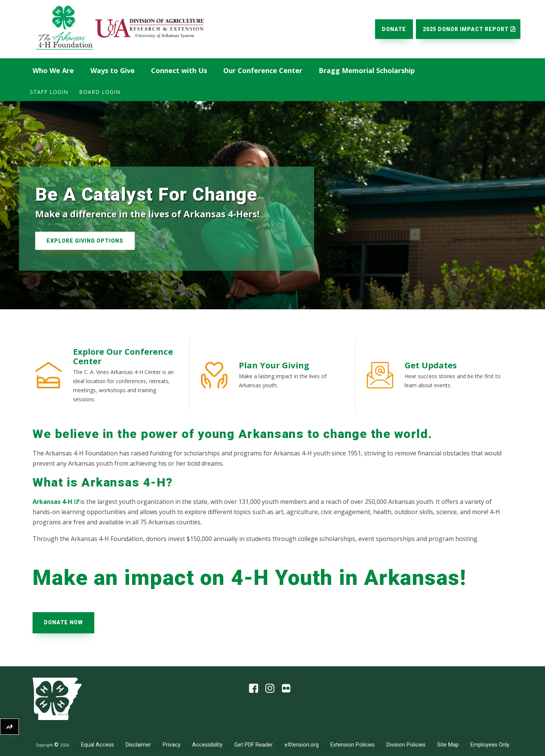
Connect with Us (179, 70)
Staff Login (49, 92)
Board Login (100, 92)
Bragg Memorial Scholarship (367, 70)
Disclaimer (138, 745)
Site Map (448, 745)
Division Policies (406, 745)
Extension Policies (353, 745)
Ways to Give (113, 70)
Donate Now (63, 622)
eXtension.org (302, 745)
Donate (394, 29)
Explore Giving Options (85, 241)
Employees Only (490, 745)
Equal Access (97, 745)
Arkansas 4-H (52, 502)
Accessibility (207, 745)
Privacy (172, 745)
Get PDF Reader (254, 745)
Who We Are (53, 70)
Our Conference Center (263, 70)
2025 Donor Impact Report (466, 29)
